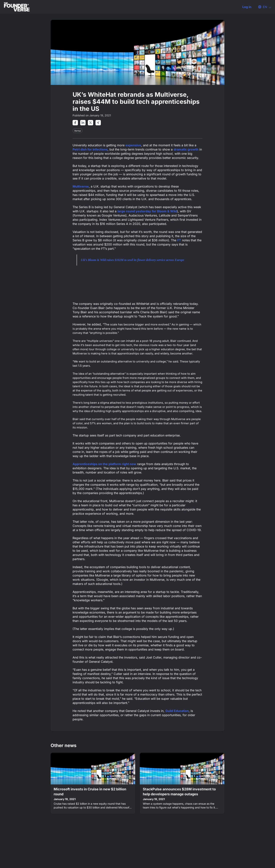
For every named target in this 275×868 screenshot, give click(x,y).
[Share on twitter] (91, 123)
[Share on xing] (98, 123)
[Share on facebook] (75, 123)
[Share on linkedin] (83, 123)
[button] (263, 7)
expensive (133, 145)
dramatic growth (186, 149)
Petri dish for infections (90, 149)
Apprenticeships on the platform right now (104, 464)
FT (179, 240)
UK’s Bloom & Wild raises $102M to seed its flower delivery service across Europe (132, 260)
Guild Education (177, 711)
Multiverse (81, 186)
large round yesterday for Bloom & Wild (147, 211)
